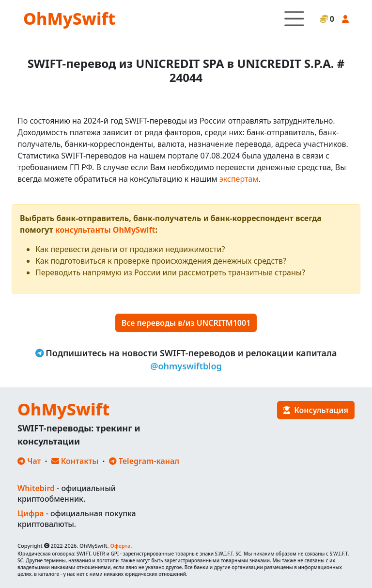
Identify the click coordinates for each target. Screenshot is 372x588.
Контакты (75, 461)
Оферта (120, 546)
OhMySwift (69, 18)
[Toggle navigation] (294, 19)
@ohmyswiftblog (186, 366)
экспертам (239, 179)
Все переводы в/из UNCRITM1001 (186, 323)
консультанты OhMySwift (105, 230)
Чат (29, 461)
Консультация (316, 410)
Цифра (31, 513)
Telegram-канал (144, 461)
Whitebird (36, 488)
